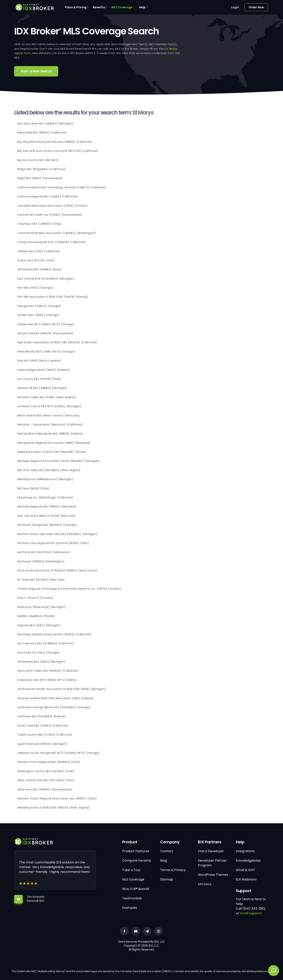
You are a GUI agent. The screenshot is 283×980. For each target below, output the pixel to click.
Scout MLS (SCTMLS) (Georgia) (39, 653)
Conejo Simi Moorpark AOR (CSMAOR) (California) (51, 242)
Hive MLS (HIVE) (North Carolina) (39, 361)
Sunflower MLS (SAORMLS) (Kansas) (42, 716)
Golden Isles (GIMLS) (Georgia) (38, 315)
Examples (130, 908)
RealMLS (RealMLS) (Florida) (36, 616)
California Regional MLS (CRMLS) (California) (48, 196)
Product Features (136, 851)
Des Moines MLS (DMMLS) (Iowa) (39, 269)
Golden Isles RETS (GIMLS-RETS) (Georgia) (46, 324)
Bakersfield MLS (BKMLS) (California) (42, 133)
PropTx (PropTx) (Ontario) (35, 598)
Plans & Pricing (76, 7)
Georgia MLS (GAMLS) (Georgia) (39, 306)
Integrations (245, 851)
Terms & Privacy (173, 870)
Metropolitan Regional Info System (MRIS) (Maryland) (54, 443)
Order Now (256, 7)
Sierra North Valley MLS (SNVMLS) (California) (48, 671)
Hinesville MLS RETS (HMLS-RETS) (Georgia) (46, 352)
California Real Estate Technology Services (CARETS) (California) (62, 187)
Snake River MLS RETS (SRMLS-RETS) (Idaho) (47, 680)
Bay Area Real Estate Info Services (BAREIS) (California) (55, 142)
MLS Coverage (122, 7)
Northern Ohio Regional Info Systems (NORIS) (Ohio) (53, 543)
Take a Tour (131, 870)
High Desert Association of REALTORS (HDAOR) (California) (57, 342)
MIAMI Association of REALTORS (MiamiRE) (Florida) (52, 452)
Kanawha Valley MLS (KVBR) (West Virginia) (47, 397)
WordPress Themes (213, 875)
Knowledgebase (248, 861)
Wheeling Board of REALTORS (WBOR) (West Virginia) (53, 808)
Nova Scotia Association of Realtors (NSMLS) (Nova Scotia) (57, 570)
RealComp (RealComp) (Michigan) (41, 607)
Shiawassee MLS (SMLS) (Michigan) (41, 662)
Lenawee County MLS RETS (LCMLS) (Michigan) (49, 406)
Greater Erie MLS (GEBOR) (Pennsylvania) (45, 333)
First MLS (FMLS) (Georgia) (35, 288)
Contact (167, 851)
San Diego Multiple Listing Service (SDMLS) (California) (54, 634)
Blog (164, 861)
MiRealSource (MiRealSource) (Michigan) (45, 479)
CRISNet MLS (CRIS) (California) (39, 251)
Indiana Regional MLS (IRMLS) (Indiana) (44, 370)
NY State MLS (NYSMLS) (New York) (41, 580)
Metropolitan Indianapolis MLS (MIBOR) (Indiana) (50, 434)
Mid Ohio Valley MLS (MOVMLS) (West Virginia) (49, 470)
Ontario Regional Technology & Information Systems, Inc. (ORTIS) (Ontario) (69, 589)
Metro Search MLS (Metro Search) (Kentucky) (49, 415)
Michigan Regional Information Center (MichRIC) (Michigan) (59, 461)
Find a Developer (211, 851)
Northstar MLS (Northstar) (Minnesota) (44, 552)
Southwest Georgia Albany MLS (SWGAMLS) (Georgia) (54, 707)
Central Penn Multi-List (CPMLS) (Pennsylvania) (50, 215)
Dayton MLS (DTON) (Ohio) (36, 260)
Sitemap (167, 879)
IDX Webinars (246, 879)
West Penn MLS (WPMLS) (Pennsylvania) (45, 789)
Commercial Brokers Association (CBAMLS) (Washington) (57, 233)
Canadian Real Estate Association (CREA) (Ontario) (52, 206)
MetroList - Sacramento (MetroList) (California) (50, 425)
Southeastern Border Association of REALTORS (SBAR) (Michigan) (62, 689)
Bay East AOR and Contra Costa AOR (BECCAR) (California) (58, 151)
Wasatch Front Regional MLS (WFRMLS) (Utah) (49, 762)
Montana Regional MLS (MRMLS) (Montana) (47, 507)
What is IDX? (245, 870)
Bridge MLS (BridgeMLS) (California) (41, 169)
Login (235, 7)
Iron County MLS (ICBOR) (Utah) (39, 379)
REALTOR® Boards (136, 889)
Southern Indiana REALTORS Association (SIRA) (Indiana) (56, 698)
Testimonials (132, 898)
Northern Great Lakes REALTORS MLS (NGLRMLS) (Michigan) (57, 534)
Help (142, 7)
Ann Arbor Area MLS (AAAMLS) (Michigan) (45, 123)
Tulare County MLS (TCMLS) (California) (45, 735)
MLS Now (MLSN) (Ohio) (33, 488)
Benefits (99, 7)
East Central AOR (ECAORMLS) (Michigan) (46, 279)
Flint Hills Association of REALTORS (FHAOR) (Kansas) (53, 297)
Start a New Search (36, 71)
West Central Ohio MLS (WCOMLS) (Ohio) (46, 780)
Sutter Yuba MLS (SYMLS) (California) (43, 726)
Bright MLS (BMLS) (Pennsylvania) (40, 178)
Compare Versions (137, 861)
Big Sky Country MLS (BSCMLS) (38, 160)
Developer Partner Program (212, 863)
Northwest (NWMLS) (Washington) (41, 561)
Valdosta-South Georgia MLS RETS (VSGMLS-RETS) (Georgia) (59, 753)
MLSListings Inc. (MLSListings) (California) (45, 497)
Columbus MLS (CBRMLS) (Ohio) (39, 224)
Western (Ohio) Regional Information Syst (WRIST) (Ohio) (57, 799)
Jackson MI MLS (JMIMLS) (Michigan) (42, 388)
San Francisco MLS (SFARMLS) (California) (46, 643)
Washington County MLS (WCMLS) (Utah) (46, 771)
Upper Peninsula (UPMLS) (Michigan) (42, 744)
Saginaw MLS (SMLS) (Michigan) (39, 625)
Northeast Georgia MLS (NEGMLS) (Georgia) (47, 525)
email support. (251, 913)
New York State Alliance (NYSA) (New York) (46, 516)
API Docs (205, 884)
